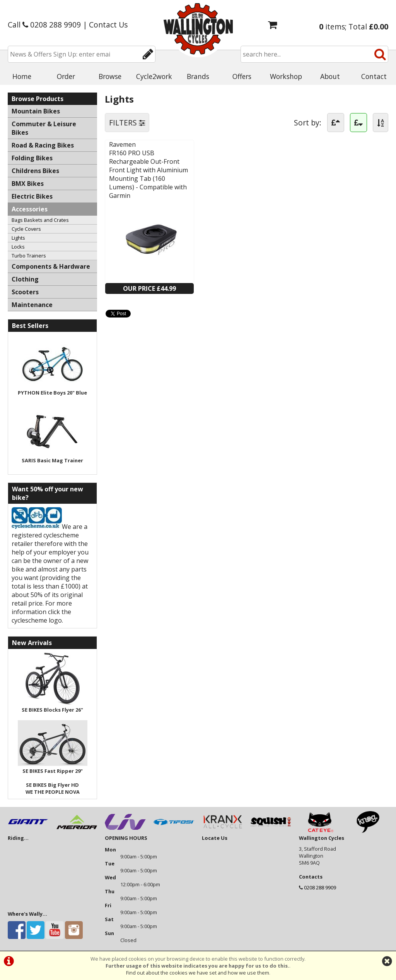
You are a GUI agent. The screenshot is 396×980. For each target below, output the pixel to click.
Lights (18, 238)
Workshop (286, 76)
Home (22, 76)
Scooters (25, 292)
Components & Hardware (51, 266)
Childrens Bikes (35, 171)
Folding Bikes (32, 158)
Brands (198, 76)
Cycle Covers (26, 229)
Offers (242, 76)
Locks (18, 247)
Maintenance (32, 305)
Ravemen (122, 144)
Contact (374, 76)
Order (66, 76)
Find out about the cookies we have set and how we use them (198, 973)
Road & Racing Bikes (43, 145)
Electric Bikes (32, 196)
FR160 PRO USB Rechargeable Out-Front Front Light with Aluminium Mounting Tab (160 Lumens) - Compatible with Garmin (148, 174)
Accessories (30, 209)
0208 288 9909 (320, 887)
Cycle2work (154, 76)
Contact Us (108, 25)
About (330, 76)
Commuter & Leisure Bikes (44, 128)
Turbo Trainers (29, 256)
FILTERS (127, 123)
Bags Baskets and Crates (40, 220)
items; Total (354, 27)
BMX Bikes (28, 184)
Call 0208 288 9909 (44, 25)
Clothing (25, 279)
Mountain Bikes (36, 111)
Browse (110, 76)
